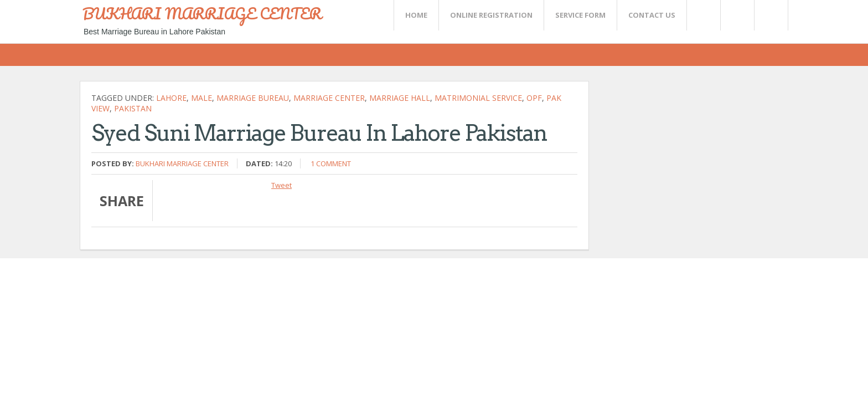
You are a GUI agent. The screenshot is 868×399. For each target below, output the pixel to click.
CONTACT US (652, 15)
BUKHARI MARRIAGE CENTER (202, 13)
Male (201, 98)
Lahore (171, 98)
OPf (534, 98)
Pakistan (133, 108)
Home (416, 15)
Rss (737, 15)
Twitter (703, 15)
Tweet (281, 185)
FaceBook (769, 15)
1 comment (331, 163)
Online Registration (491, 15)
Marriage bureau (253, 98)
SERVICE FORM (580, 15)
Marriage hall (400, 98)
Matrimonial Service (478, 98)
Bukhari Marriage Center (182, 163)
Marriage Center (329, 98)
